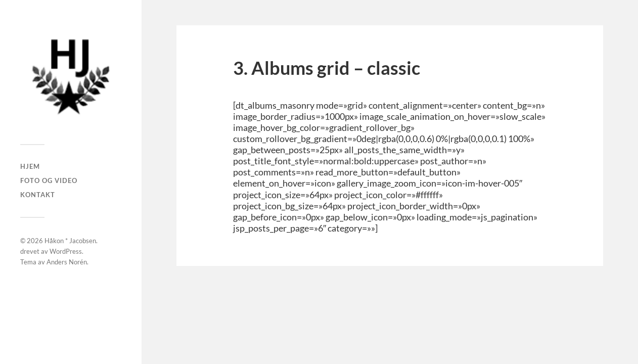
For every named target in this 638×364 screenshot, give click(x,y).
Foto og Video (49, 180)
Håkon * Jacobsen (70, 241)
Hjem (30, 166)
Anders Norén (67, 262)
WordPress (66, 251)
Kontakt (38, 195)
